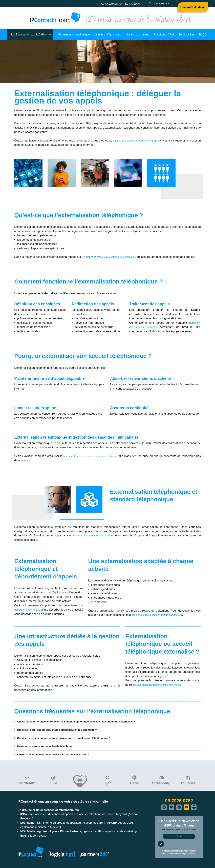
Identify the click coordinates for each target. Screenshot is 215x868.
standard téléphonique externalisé (95, 536)
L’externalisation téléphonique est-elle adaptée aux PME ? (56, 754)
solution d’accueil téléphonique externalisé (159, 685)
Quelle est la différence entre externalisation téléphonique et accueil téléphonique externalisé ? (82, 722)
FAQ (170, 854)
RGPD (193, 854)
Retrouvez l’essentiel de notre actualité (179, 830)
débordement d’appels (29, 610)
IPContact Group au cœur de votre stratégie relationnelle (63, 801)
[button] (107, 722)
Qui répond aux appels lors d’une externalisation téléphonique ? (61, 730)
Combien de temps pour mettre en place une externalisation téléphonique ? (68, 738)
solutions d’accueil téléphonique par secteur (159, 615)
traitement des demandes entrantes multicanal (93, 456)
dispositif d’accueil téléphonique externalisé (113, 257)
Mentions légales (181, 854)
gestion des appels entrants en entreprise (145, 141)
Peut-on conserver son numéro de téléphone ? (49, 746)
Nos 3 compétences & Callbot (31, 35)
